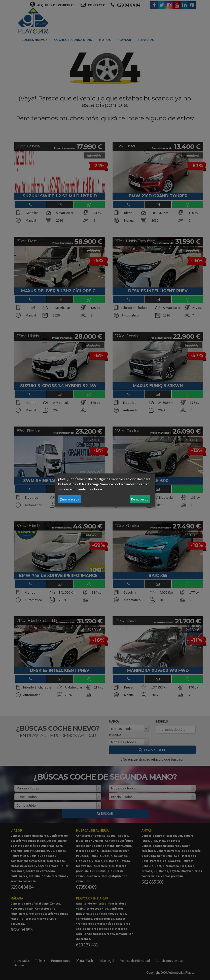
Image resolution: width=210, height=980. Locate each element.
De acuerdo (140, 499)
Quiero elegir (70, 499)
